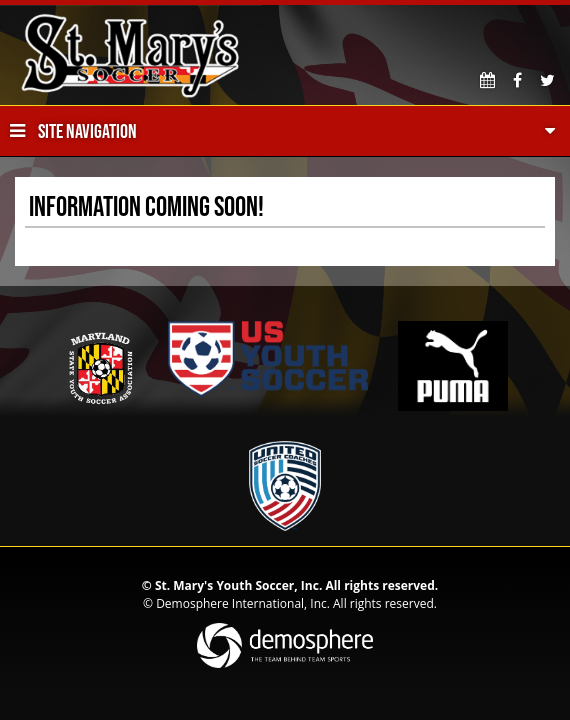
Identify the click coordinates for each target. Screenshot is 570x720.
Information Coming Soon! (146, 206)
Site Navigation (73, 131)
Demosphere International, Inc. (243, 603)
